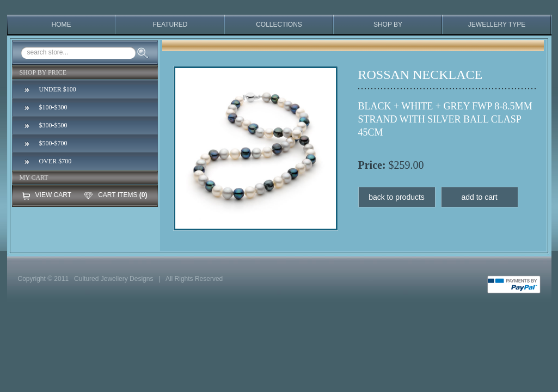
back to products (397, 197)
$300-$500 (53, 125)
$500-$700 (53, 143)
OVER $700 (56, 161)
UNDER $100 (58, 89)
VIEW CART (53, 195)
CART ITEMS (118, 195)
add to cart (479, 197)
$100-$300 (53, 107)
